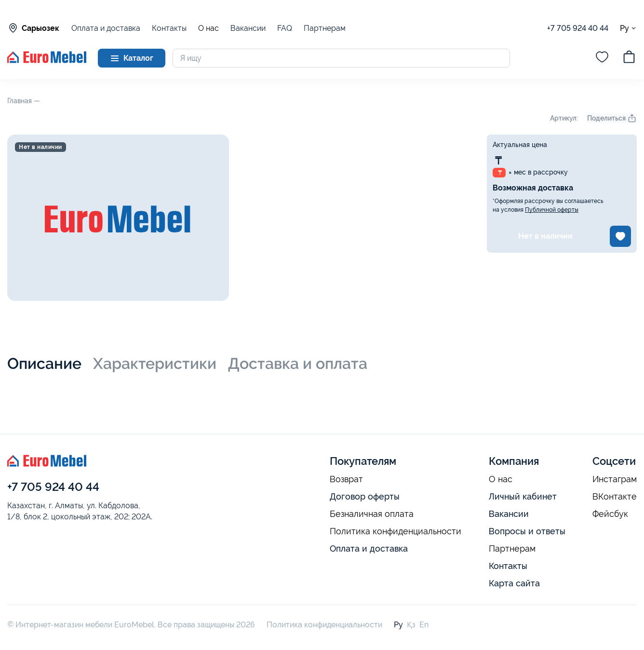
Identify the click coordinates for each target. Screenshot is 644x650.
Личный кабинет (523, 496)
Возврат (346, 479)
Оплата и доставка (106, 28)
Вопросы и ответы (527, 531)
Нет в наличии (545, 236)
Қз (411, 625)
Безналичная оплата (372, 514)
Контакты (169, 28)
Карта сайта (514, 583)
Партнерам (325, 28)
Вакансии (248, 28)
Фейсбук (610, 514)
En (424, 625)
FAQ (285, 28)
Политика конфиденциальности (396, 531)
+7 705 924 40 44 (578, 28)
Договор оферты (365, 496)
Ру (628, 28)
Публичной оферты (552, 210)
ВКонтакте (615, 497)
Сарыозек (33, 28)
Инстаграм (615, 479)
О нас (208, 28)
